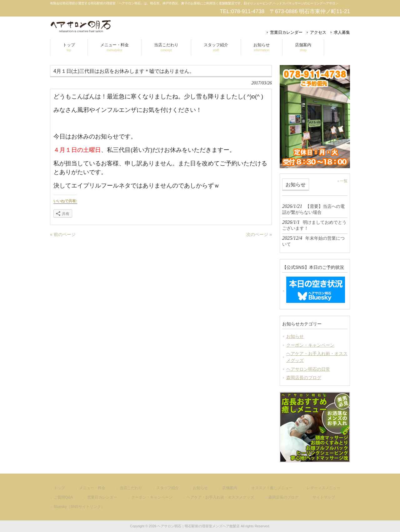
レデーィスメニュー (323, 488)
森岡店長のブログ (304, 378)
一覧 (344, 181)
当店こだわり (131, 488)
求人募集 (342, 32)
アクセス (318, 32)
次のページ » (259, 234)
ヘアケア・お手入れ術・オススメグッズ (317, 357)
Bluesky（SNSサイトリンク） (79, 507)
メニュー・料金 (92, 488)
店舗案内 (230, 488)
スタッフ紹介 (167, 488)
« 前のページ (63, 234)
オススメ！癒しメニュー (272, 488)
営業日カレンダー (286, 32)
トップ (59, 488)
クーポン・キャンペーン (310, 345)
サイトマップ (324, 497)
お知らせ (295, 336)
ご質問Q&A (63, 497)
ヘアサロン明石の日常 (308, 369)
